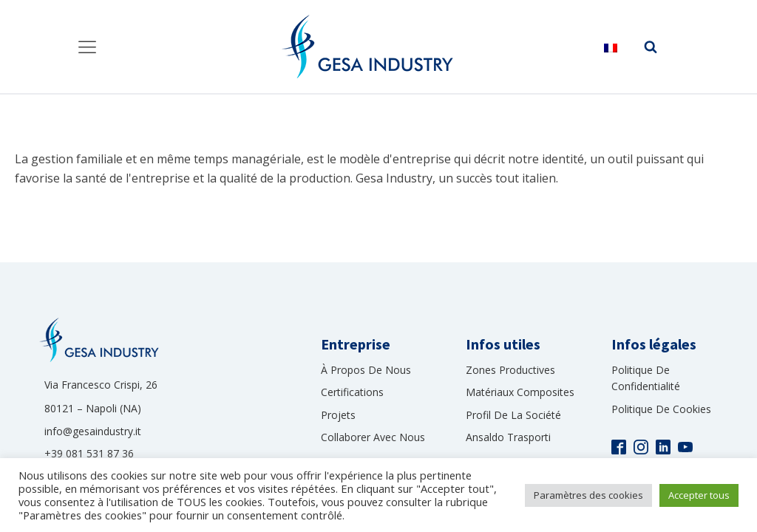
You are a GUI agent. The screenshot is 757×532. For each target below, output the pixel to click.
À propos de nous (366, 370)
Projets (338, 415)
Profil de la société (513, 415)
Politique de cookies (661, 409)
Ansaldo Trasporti (508, 437)
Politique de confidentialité (646, 378)
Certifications (352, 392)
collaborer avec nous (373, 437)
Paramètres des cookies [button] (588, 495)
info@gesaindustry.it (93, 431)
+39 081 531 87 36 (89, 453)
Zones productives (510, 370)
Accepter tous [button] (699, 495)
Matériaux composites (520, 392)
